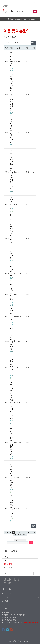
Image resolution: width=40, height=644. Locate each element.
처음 (7, 532)
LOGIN (35, 2)
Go (36, 573)
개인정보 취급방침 (7, 594)
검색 (36, 6)
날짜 (28, 48)
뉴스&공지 (7, 557)
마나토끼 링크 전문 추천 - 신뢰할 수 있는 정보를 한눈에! (11, 131)
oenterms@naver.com (30, 622)
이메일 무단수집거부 (8, 597)
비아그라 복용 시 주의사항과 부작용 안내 (11, 293)
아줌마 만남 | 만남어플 (11, 271)
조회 (33, 48)
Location (5, 601)
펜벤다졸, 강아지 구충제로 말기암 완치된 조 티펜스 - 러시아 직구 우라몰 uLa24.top (11, 400)
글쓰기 (33, 43)
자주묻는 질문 (8, 568)
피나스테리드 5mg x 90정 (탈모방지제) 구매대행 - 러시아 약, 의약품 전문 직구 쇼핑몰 (11, 93)
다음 (20, 535)
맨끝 (24, 535)
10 (15, 535)
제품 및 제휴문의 (9, 564)
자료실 (5, 560)
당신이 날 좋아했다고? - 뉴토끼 (11, 316)
